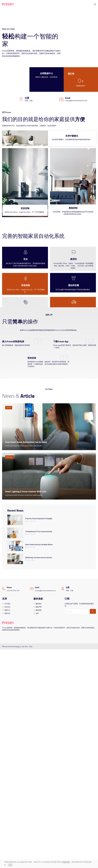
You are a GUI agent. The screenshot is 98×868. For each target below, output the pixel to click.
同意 (10, 865)
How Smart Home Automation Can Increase (26, 442)
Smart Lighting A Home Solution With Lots (26, 491)
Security (9, 457)
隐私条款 (67, 862)
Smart (9, 408)
